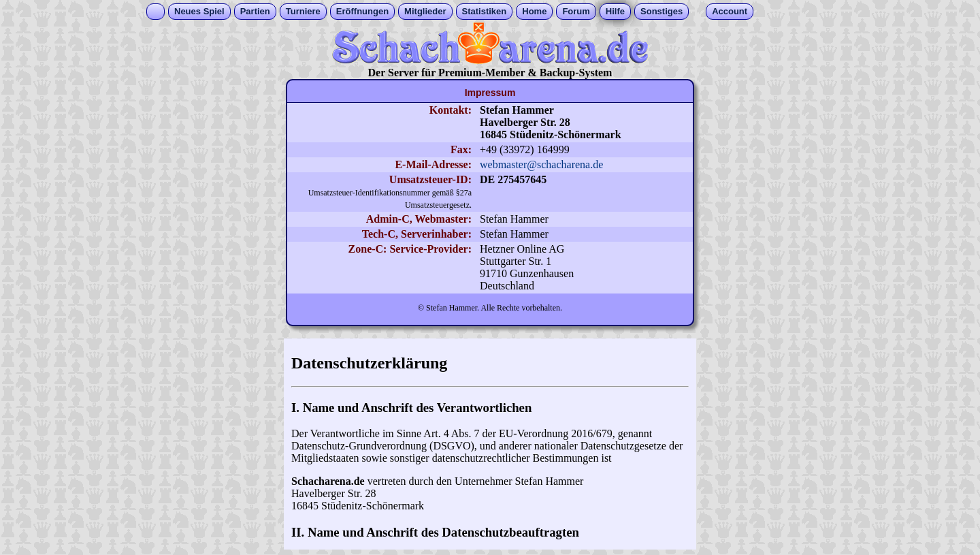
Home (534, 11)
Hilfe (615, 11)
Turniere (303, 11)
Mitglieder (425, 11)
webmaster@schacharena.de (541, 164)
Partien (255, 11)
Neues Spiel (199, 11)
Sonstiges (661, 11)
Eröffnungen (362, 11)
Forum (576, 11)
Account (730, 11)
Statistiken (485, 11)
